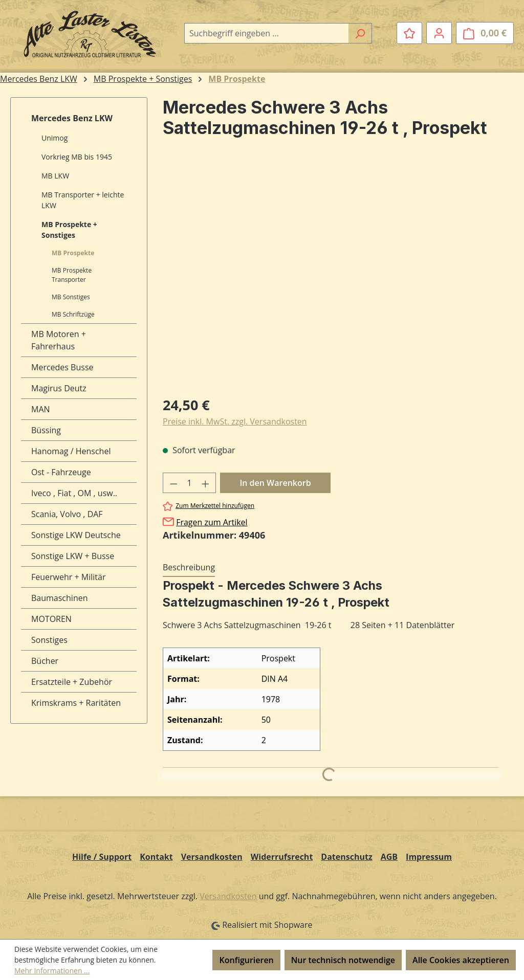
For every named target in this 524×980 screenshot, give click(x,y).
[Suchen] (360, 33)
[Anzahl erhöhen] (206, 483)
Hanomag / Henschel (71, 451)
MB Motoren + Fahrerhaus (59, 340)
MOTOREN (51, 619)
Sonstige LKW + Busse (73, 556)
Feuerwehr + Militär (68, 577)
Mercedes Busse (62, 367)
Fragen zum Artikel (212, 522)
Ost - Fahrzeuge (61, 472)
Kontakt (156, 857)
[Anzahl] (190, 483)
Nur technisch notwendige (343, 960)
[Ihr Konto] (439, 33)
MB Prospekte (73, 253)
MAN (41, 409)
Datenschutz (346, 857)
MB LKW (55, 176)
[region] (331, 277)
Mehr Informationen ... (52, 971)
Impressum (429, 857)
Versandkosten (212, 857)
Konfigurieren (246, 960)
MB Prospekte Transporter (72, 275)
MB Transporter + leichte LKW (83, 200)
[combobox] (266, 33)
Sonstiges (49, 640)
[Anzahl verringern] (173, 483)
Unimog (54, 138)
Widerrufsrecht (282, 857)
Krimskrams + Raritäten (76, 703)
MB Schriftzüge (73, 314)
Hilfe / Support (102, 857)
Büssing (46, 430)
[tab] (189, 568)
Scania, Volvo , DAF (67, 514)
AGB (389, 857)
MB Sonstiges (71, 297)
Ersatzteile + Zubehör (72, 682)
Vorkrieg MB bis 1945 (77, 157)
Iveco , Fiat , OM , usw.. (74, 493)
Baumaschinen (60, 598)
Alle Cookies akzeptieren (461, 960)
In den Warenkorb (275, 483)
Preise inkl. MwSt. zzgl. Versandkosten (235, 421)
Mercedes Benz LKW (72, 118)
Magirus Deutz (59, 388)
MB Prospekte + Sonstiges (69, 230)
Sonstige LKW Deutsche (76, 535)
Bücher (45, 661)
